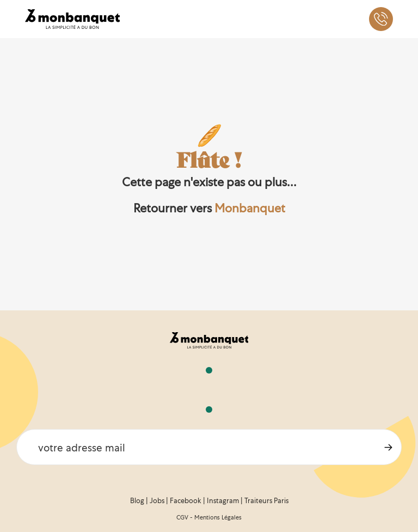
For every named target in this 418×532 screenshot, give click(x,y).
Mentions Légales (218, 517)
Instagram (223, 501)
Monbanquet (250, 208)
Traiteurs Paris (266, 501)
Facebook (186, 501)
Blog (137, 501)
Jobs (157, 501)
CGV (182, 517)
